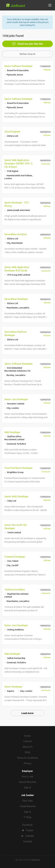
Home (27, 736)
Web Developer (12, 432)
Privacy (28, 763)
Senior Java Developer (16, 399)
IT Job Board (34, 860)
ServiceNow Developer (16, 299)
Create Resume (28, 806)
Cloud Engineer (12, 132)
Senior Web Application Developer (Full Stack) (17, 269)
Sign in (28, 787)
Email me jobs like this (30, 44)
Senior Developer (13, 687)
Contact (28, 741)
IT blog (27, 817)
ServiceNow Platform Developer (16, 334)
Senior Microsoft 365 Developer (16, 527)
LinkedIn (30, 836)
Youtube (28, 841)
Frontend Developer (15, 557)
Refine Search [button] (27, 54)
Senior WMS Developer (16, 496)
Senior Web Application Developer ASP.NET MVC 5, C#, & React (19, 163)
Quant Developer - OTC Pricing (17, 204)
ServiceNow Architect (16, 234)
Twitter (30, 830)
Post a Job (27, 777)
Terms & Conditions (27, 758)
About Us (28, 747)
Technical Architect (15, 590)
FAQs (28, 752)
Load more (27, 713)
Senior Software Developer (18, 66)
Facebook (27, 825)
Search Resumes (28, 782)
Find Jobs (28, 801)
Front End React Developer (18, 468)
